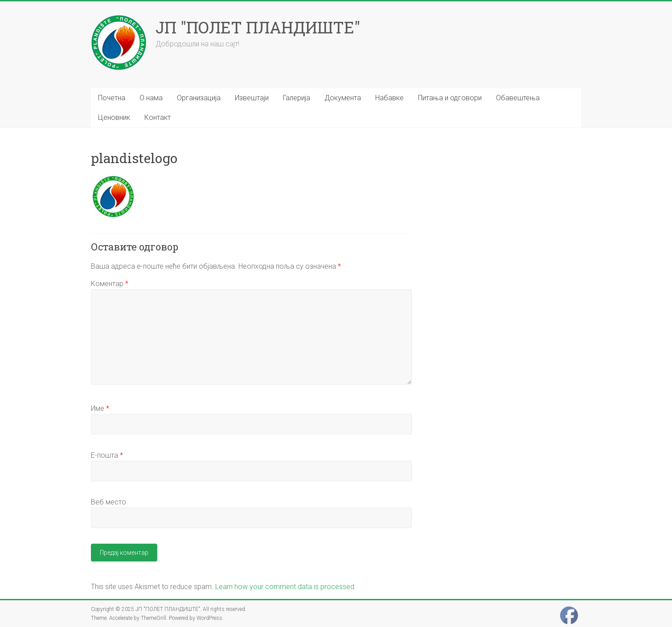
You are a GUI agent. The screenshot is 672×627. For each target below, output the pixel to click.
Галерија (297, 98)
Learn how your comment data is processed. (286, 587)
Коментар (110, 284)
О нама (151, 98)
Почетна (112, 98)
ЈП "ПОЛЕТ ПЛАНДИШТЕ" (258, 27)
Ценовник (114, 117)
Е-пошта (107, 455)
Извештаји (252, 98)
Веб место (109, 502)
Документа (343, 98)
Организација (199, 98)
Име (100, 408)
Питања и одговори (450, 98)
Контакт (158, 117)
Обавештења (518, 98)
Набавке (389, 98)
